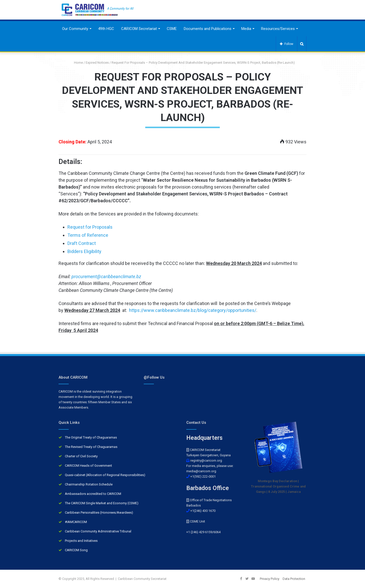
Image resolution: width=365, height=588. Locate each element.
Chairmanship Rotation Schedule (89, 484)
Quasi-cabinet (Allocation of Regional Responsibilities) (105, 475)
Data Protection (294, 579)
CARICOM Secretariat (139, 29)
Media (246, 29)
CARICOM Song (76, 550)
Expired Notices (97, 63)
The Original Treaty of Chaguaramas (91, 437)
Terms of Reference (88, 235)
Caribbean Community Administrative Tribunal (98, 531)
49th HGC (106, 29)
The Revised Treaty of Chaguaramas (91, 447)
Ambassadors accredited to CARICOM (93, 494)
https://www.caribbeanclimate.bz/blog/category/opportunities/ (193, 310)
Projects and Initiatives (81, 541)
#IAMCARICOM (76, 522)
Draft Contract (82, 243)
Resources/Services (278, 29)
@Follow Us (154, 377)
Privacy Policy (270, 579)
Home (77, 63)
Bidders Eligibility (84, 251)
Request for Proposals (90, 227)
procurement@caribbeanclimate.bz (106, 276)
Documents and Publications (208, 29)
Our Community (75, 29)
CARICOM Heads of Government (88, 466)
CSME (172, 29)
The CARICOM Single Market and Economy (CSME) (102, 503)
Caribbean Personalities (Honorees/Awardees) (99, 513)
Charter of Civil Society (81, 456)
